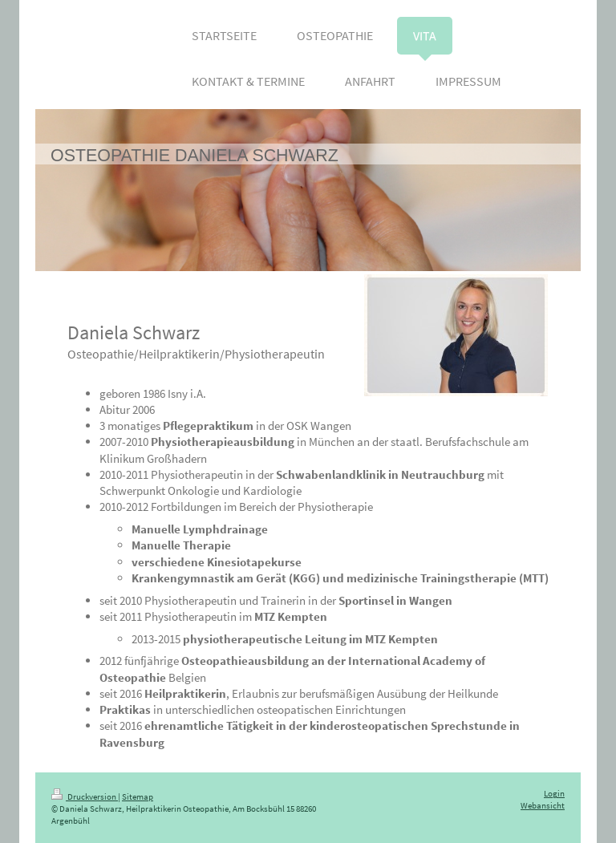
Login (554, 794)
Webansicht (543, 806)
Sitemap (138, 797)
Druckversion (85, 797)
